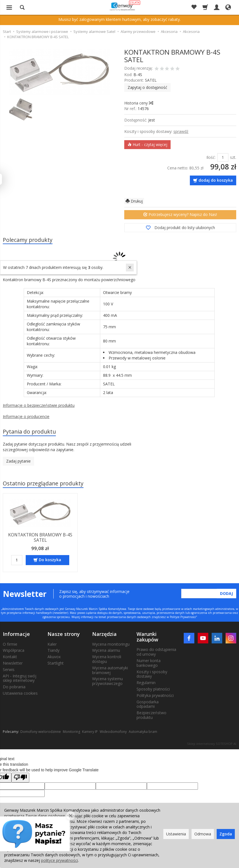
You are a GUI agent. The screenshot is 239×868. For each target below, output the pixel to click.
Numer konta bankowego (149, 663)
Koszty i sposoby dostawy (152, 674)
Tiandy (53, 650)
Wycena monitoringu (111, 644)
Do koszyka (50, 559)
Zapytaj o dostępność (147, 87)
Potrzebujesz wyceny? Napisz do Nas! (180, 214)
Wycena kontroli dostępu (107, 659)
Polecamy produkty (28, 240)
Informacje (16, 634)
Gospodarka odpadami (148, 704)
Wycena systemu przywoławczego (107, 681)
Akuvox (54, 656)
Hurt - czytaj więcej (147, 144)
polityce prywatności (59, 860)
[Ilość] (17, 560)
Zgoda (226, 834)
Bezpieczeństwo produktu (151, 715)
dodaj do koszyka (216, 180)
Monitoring (71, 731)
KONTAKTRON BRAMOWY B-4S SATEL (40, 537)
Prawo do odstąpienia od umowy (156, 651)
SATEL (151, 80)
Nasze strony (64, 634)
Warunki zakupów (147, 636)
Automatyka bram (143, 731)
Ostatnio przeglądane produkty (43, 484)
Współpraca (14, 650)
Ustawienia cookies (20, 693)
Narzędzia (104, 634)
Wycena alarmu (106, 650)
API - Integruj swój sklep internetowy (20, 678)
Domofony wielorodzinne (41, 731)
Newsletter (13, 663)
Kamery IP (90, 731)
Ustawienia (176, 834)
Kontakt (10, 656)
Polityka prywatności (155, 695)
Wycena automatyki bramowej (110, 670)
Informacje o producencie (26, 417)
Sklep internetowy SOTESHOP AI (212, 743)
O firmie (10, 644)
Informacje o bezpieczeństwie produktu (39, 406)
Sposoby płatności (153, 689)
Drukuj (134, 201)
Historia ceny (138, 103)
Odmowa (203, 834)
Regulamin (146, 682)
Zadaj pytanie (18, 461)
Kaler (52, 644)
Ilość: (211, 157)
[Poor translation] (20, 777)
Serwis (9, 669)
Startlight (56, 663)
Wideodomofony (113, 731)
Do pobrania (14, 686)
